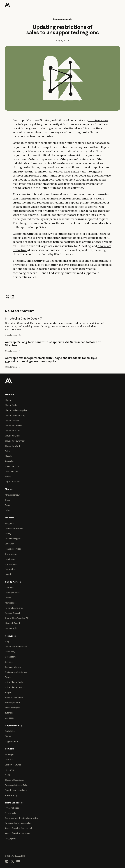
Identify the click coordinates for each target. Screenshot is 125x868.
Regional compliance (14, 608)
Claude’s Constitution (15, 780)
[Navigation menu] (118, 5)
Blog (7, 642)
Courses (9, 662)
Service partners (13, 703)
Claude (8, 400)
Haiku (8, 510)
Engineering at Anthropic (16, 672)
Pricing (8, 477)
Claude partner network (16, 647)
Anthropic (9, 755)
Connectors (10, 657)
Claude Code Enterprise (16, 410)
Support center (12, 741)
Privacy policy (11, 813)
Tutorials (9, 713)
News (8, 775)
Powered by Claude (14, 697)
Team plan (9, 461)
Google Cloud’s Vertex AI (16, 618)
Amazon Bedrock (13, 613)
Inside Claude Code (14, 682)
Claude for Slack (12, 431)
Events (8, 677)
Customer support (13, 539)
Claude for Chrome (14, 426)
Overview (9, 588)
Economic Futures (13, 765)
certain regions (98, 120)
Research (9, 770)
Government (11, 554)
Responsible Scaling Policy (17, 785)
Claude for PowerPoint (15, 441)
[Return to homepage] (9, 381)
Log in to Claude (12, 482)
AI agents (9, 523)
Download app (11, 471)
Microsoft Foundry (13, 623)
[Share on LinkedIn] (12, 296)
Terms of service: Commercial (18, 828)
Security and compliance (16, 790)
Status (8, 736)
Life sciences (11, 564)
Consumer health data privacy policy (21, 818)
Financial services (13, 549)
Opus (7, 500)
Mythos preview (12, 495)
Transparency (11, 795)
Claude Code (11, 405)
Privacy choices (12, 808)
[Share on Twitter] (7, 296)
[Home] (7, 5)
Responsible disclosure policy (18, 823)
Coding (8, 534)
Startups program (13, 708)
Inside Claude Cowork (15, 687)
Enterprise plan (12, 466)
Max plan (9, 456)
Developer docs (12, 593)
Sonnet (8, 505)
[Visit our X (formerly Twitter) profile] (12, 861)
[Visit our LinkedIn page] (7, 861)
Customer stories (13, 667)
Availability (10, 731)
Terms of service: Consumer (18, 833)
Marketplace (11, 603)
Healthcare (10, 559)
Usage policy (11, 838)
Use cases (10, 718)
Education (9, 544)
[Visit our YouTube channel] (18, 861)
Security (9, 574)
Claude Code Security (15, 415)
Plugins (8, 692)
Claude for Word (12, 446)
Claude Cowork (12, 421)
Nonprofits (10, 569)
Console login (11, 628)
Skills (7, 451)
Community (10, 652)
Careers (9, 760)
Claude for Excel (12, 436)
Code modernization (14, 529)
